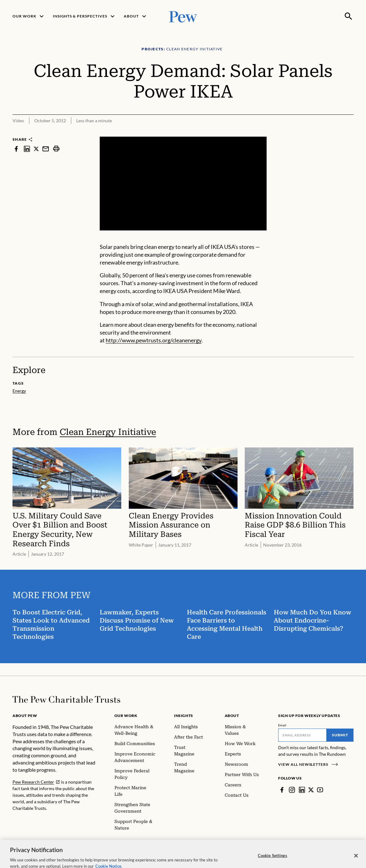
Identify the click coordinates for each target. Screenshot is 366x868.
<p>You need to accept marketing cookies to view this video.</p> (183, 184)
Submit (340, 735)
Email (282, 725)
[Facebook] (282, 790)
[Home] (66, 699)
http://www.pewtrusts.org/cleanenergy (154, 340)
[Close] (356, 861)
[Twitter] (311, 790)
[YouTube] (320, 790)
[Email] (302, 735)
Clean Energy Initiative (108, 432)
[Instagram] (292, 790)
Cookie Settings (273, 861)
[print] (56, 149)
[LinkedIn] (302, 790)
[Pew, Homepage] (183, 16)
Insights (184, 716)
